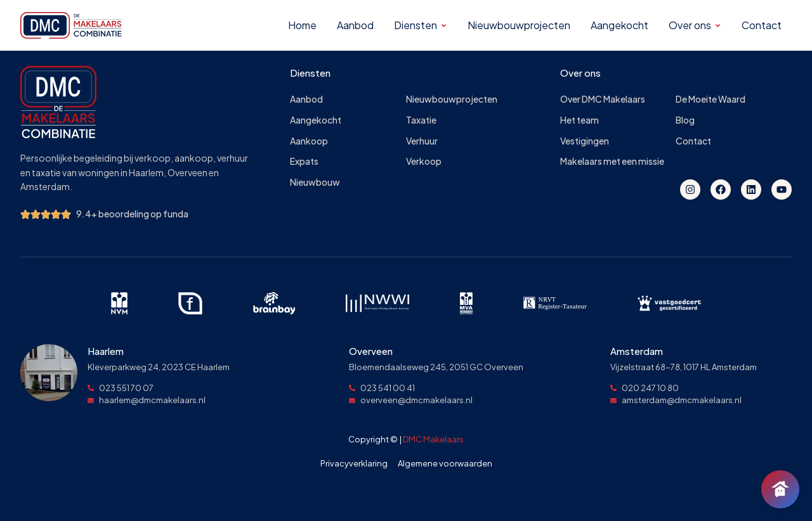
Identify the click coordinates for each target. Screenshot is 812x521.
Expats (304, 161)
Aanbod (306, 99)
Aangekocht (316, 120)
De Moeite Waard (710, 99)
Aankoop (309, 141)
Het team (580, 120)
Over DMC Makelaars (603, 99)
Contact (693, 141)
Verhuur (422, 141)
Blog (685, 120)
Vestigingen (585, 141)
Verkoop (424, 161)
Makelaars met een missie (612, 161)
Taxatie (421, 120)
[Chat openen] (780, 489)
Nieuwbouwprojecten (452, 99)
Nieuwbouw (315, 182)
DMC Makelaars (433, 439)
